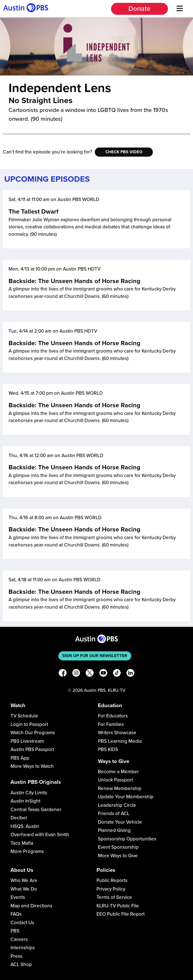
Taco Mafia (22, 843)
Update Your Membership (126, 797)
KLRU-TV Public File (118, 906)
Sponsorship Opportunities (127, 839)
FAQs (16, 914)
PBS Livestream (27, 741)
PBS (15, 931)
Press (17, 956)
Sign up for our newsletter (95, 656)
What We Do (24, 889)
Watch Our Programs (33, 733)
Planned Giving (114, 830)
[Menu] (180, 9)
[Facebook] (63, 674)
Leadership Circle (117, 805)
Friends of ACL (114, 814)
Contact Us (22, 923)
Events (18, 897)
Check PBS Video (124, 152)
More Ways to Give (118, 856)
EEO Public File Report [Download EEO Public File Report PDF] (121, 914)
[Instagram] (76, 674)
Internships (23, 948)
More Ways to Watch (32, 766)
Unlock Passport (115, 780)
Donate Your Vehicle (120, 822)
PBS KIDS (108, 749)
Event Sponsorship (118, 847)
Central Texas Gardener (36, 810)
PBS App (20, 758)
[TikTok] (117, 674)
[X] (90, 674)
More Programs (27, 851)
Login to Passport (29, 724)
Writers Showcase (117, 733)
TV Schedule (24, 716)
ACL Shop (21, 964)
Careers (19, 939)
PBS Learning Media (120, 741)
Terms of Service (114, 897)
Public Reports (112, 880)
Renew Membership (120, 788)
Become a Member (118, 772)
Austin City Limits (29, 793)
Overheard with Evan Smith (40, 835)
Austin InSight (25, 801)
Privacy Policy (111, 889)
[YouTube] (103, 674)
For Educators (113, 716)
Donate (139, 9)
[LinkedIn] (130, 674)
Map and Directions (31, 906)
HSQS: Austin (25, 826)
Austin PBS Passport (32, 749)
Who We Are (24, 880)
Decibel (19, 818)
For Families (111, 724)
